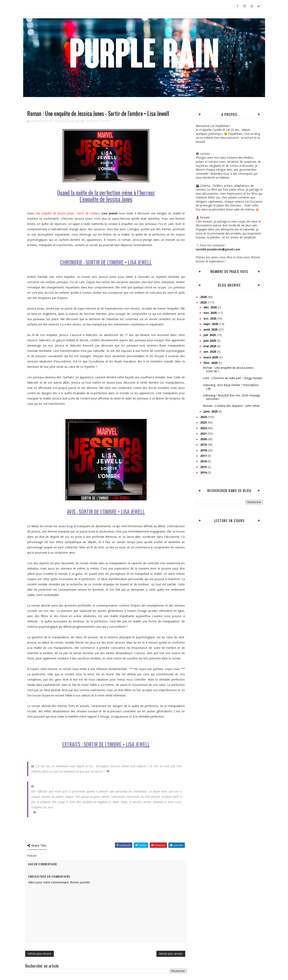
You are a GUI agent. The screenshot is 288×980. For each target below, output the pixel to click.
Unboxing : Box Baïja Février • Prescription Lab (231, 387)
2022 (204, 428)
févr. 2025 (211, 363)
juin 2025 (210, 341)
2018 (204, 450)
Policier (105, 121)
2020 (204, 439)
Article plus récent (40, 954)
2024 (204, 417)
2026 (204, 297)
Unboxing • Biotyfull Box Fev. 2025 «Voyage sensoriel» (232, 397)
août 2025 (211, 329)
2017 (204, 456)
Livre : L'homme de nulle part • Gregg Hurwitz (233, 378)
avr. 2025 (210, 352)
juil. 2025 (210, 335)
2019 (204, 445)
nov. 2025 (211, 313)
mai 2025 (210, 346)
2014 (204, 472)
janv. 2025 (211, 411)
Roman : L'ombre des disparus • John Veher (231, 406)
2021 (204, 434)
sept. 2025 (211, 324)
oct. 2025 (210, 318)
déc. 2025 (211, 307)
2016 (204, 461)
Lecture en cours (229, 521)
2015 (204, 467)
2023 (204, 422)
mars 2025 (211, 357)
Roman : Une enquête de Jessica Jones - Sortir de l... (229, 369)
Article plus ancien (171, 954)
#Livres (95, 121)
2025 (204, 302)
